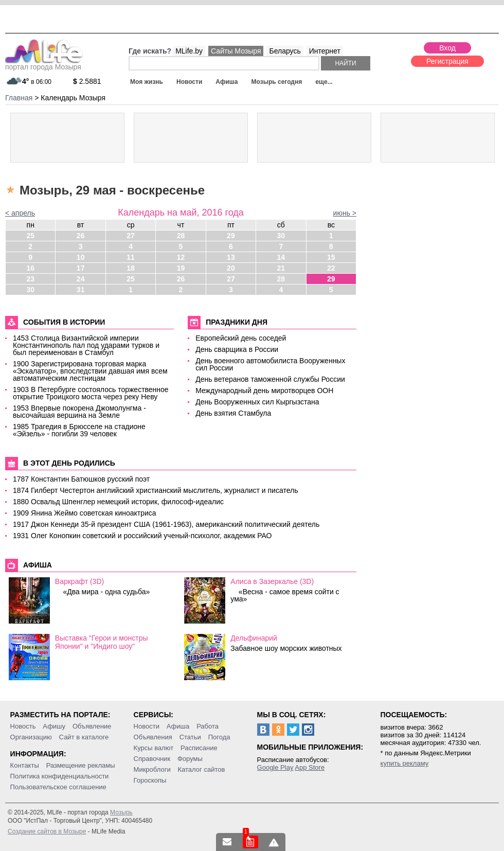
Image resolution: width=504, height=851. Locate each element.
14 (281, 257)
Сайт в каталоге (84, 737)
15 (331, 257)
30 (281, 236)
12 (181, 257)
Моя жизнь (147, 82)
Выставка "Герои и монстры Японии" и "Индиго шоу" (102, 642)
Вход (447, 48)
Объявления (153, 737)
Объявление (92, 726)
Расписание (199, 748)
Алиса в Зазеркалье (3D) (272, 581)
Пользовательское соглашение (58, 787)
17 (81, 268)
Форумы (190, 759)
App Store (310, 767)
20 (231, 268)
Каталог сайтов (202, 769)
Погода (219, 737)
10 (81, 257)
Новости (189, 82)
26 (81, 236)
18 (131, 268)
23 (30, 279)
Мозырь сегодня (277, 82)
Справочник (152, 759)
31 (81, 290)
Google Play (275, 767)
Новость (23, 726)
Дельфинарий (254, 638)
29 (231, 236)
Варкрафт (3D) (79, 581)
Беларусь (285, 51)
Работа (208, 726)
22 (331, 268)
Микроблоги (152, 769)
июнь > (345, 213)
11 (131, 257)
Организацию (31, 737)
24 (81, 279)
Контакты (25, 765)
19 (181, 268)
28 (181, 236)
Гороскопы (150, 780)
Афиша (227, 82)
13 (231, 257)
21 (281, 268)
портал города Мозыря (44, 64)
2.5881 (87, 81)
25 (30, 236)
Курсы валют (154, 748)
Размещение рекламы (81, 765)
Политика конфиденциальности (60, 776)
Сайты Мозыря (236, 51)
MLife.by (189, 51)
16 (30, 268)
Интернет (325, 51)
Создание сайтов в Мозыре (47, 831)
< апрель (20, 213)
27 (131, 236)
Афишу (54, 726)
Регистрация (447, 61)
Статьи (190, 737)
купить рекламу (405, 763)
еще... (324, 82)
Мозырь (121, 812)
